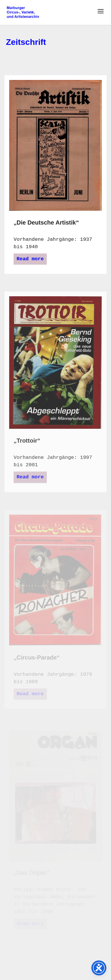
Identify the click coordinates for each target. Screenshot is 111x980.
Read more (30, 259)
